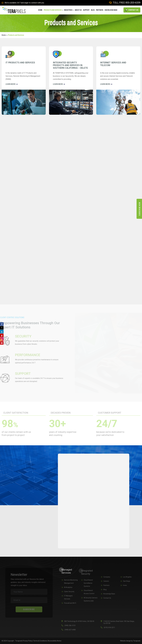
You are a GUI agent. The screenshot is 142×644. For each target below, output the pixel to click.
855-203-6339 (133, 3)
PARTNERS (100, 10)
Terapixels (137, 641)
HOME (40, 10)
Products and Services (53, 10)
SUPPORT (86, 10)
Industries (68, 10)
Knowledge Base (111, 10)
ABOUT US (78, 10)
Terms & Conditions (40, 641)
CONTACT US (132, 10)
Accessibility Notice (55, 641)
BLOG (93, 10)
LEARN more (12, 84)
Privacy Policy (28, 641)
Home (4, 35)
